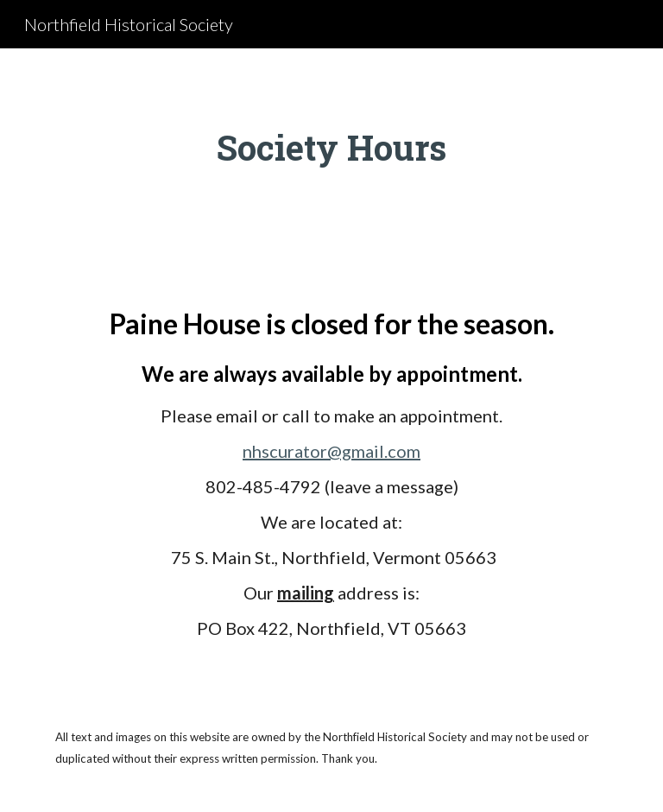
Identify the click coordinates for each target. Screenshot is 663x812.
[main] (331, 148)
